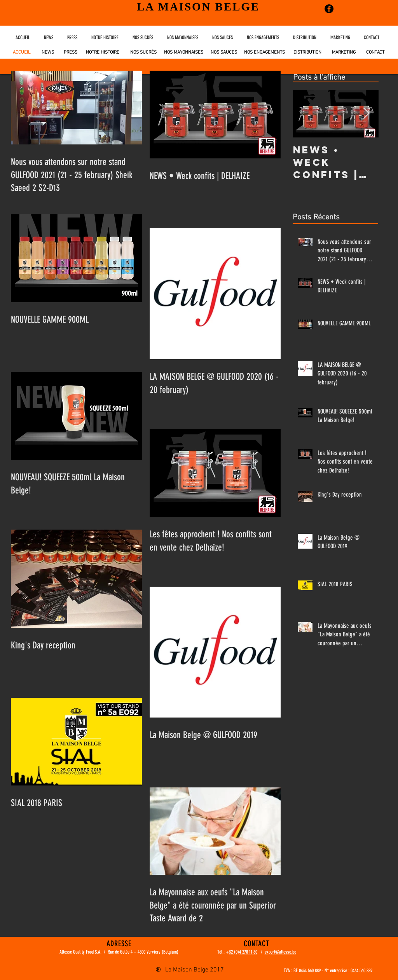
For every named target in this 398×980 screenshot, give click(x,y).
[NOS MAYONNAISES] (184, 53)
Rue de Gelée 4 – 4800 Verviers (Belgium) (143, 952)
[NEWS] (48, 52)
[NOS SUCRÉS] (143, 53)
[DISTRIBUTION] (308, 53)
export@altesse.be (280, 952)
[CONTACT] (375, 53)
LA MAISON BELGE (198, 7)
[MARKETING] (344, 53)
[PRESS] (70, 52)
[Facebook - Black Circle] (329, 9)
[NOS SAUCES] (224, 53)
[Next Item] (366, 114)
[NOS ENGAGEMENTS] (264, 53)
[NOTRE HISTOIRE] (104, 52)
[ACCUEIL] (22, 52)
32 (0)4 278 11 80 (243, 952)
